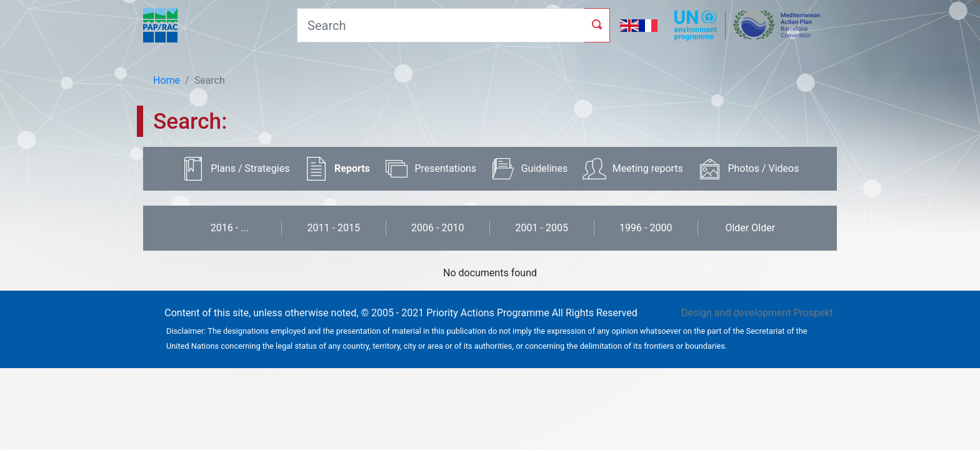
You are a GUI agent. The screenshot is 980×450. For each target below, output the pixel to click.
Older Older (750, 228)
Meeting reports (648, 168)
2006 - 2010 (437, 228)
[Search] (441, 25)
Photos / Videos (763, 168)
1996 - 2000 (646, 228)
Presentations (445, 168)
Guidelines (544, 168)
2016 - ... (230, 228)
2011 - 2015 (334, 228)
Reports (352, 168)
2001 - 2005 (542, 228)
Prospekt (813, 313)
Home (167, 80)
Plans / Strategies (250, 168)
